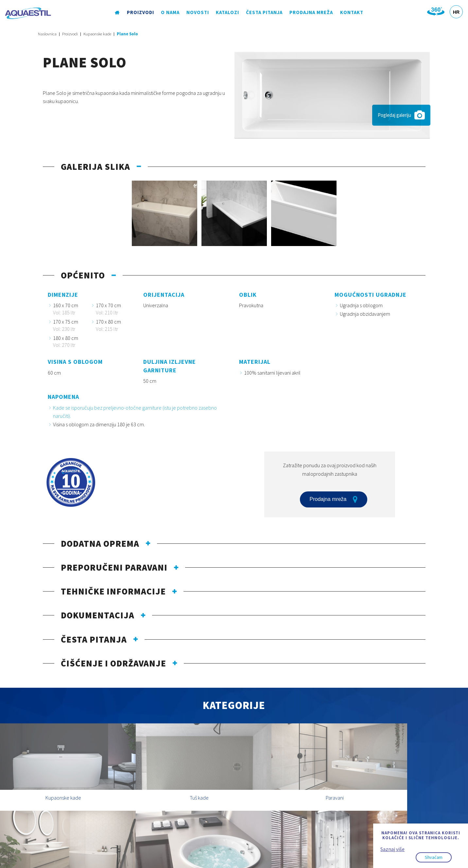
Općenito (83, 275)
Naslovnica (47, 34)
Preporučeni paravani (114, 567)
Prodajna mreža (311, 13)
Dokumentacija (98, 615)
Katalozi (227, 13)
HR (456, 12)
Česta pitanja (264, 13)
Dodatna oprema (100, 543)
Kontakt (351, 13)
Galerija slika (95, 167)
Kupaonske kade (97, 34)
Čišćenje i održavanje (113, 663)
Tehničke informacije (113, 591)
